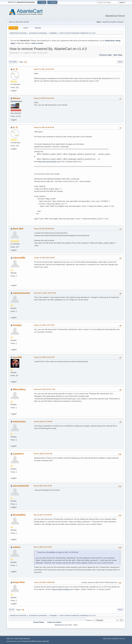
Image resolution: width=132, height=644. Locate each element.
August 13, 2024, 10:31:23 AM (44, 69)
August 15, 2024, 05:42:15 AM (44, 98)
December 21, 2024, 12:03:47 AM (45, 293)
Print (120, 62)
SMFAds (9, 641)
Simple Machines (25, 639)
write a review (37, 43)
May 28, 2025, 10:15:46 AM (43, 515)
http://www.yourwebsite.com (49, 162)
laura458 (17, 357)
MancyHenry (19, 389)
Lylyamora (18, 454)
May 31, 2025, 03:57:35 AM (43, 547)
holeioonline (19, 422)
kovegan (17, 325)
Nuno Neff (18, 229)
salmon (17, 547)
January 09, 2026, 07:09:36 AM (44, 582)
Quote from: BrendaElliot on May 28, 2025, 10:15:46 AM (58, 552)
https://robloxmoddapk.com (63, 589)
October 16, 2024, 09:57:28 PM (44, 258)
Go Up (12, 610)
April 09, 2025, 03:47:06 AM (43, 422)
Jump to (89, 620)
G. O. (16, 69)
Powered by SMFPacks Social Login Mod (36, 641)
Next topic (118, 55)
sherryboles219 (21, 486)
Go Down (13, 62)
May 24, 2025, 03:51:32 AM (43, 486)
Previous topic (106, 55)
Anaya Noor (19, 582)
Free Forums (18, 641)
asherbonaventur (22, 293)
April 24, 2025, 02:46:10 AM (43, 454)
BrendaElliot (19, 515)
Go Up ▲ (122, 639)
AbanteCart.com (61, 625)
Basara (17, 98)
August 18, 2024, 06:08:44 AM (44, 229)
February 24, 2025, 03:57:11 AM (44, 389)
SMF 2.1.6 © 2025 (12, 639)
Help (105, 639)
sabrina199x (19, 258)
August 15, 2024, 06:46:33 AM (44, 127)
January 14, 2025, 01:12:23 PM (44, 357)
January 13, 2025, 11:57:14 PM (44, 325)
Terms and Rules (113, 639)
